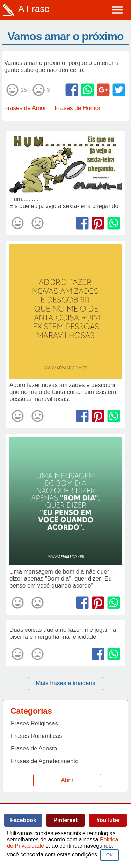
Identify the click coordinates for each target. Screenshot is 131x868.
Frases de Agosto (34, 749)
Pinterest (65, 820)
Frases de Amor (25, 108)
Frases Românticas (36, 736)
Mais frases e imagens (65, 683)
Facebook (23, 820)
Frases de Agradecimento (45, 761)
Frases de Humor (77, 108)
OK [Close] (110, 855)
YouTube (108, 820)
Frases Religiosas (34, 723)
